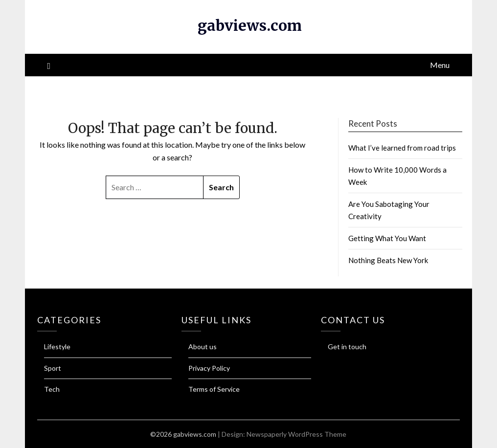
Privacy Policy (209, 368)
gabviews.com (250, 25)
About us (203, 347)
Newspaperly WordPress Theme (296, 434)
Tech (52, 389)
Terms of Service (214, 389)
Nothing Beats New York (388, 260)
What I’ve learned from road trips (402, 148)
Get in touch (347, 347)
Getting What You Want (387, 238)
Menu (440, 65)
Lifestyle (57, 347)
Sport (53, 368)
